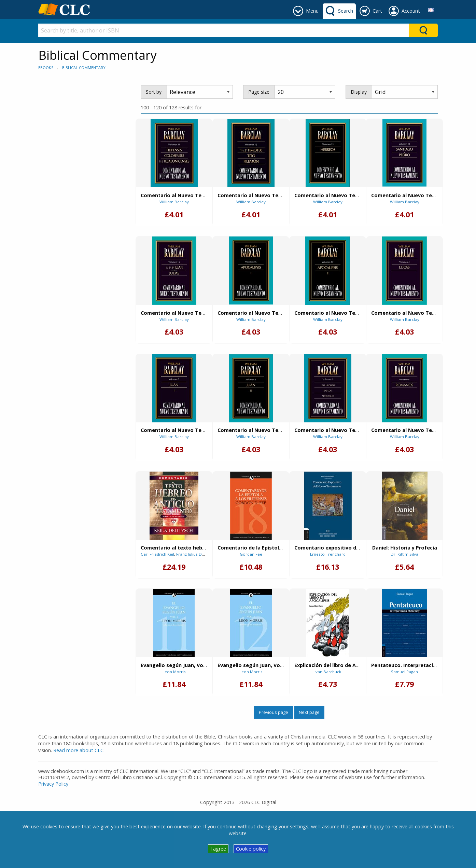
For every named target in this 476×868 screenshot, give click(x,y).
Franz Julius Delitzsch (196, 554)
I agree (218, 849)
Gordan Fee (251, 554)
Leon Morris (174, 672)
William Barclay (174, 202)
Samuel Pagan (404, 672)
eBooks (46, 67)
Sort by (154, 92)
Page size (259, 92)
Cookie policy (251, 849)
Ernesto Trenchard (328, 554)
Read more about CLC (78, 750)
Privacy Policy (53, 784)
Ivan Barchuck (328, 672)
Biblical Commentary (84, 67)
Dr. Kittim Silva (404, 554)
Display (359, 92)
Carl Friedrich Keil (157, 554)
